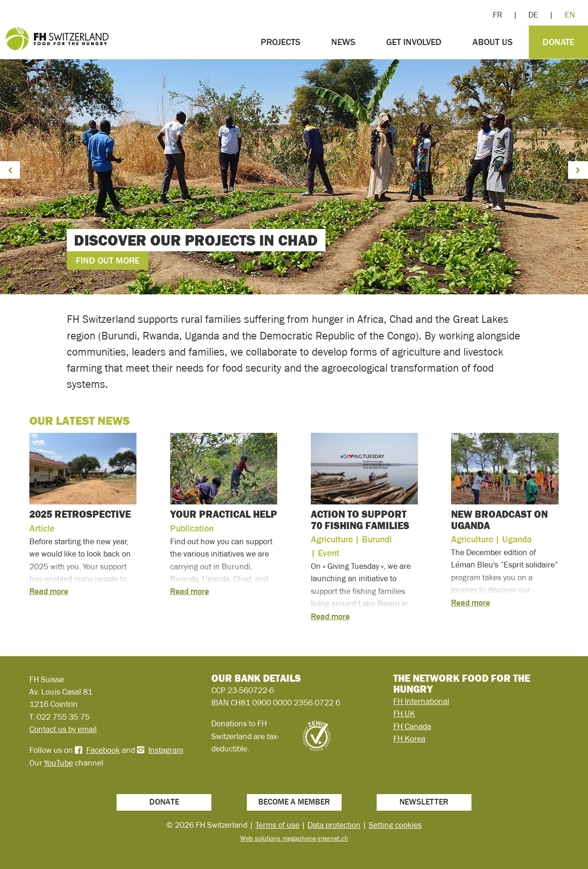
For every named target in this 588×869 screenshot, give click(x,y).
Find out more (108, 261)
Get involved (414, 42)
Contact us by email (63, 729)
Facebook (103, 750)
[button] (10, 170)
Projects (280, 42)
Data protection (334, 825)
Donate (558, 42)
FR (498, 15)
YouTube (59, 763)
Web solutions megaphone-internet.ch (294, 838)
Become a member (294, 802)
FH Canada (412, 726)
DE (533, 15)
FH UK (404, 713)
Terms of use (277, 825)
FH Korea (409, 739)
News (343, 42)
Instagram (166, 750)
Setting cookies (395, 825)
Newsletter (424, 802)
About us (493, 42)
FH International (421, 701)
